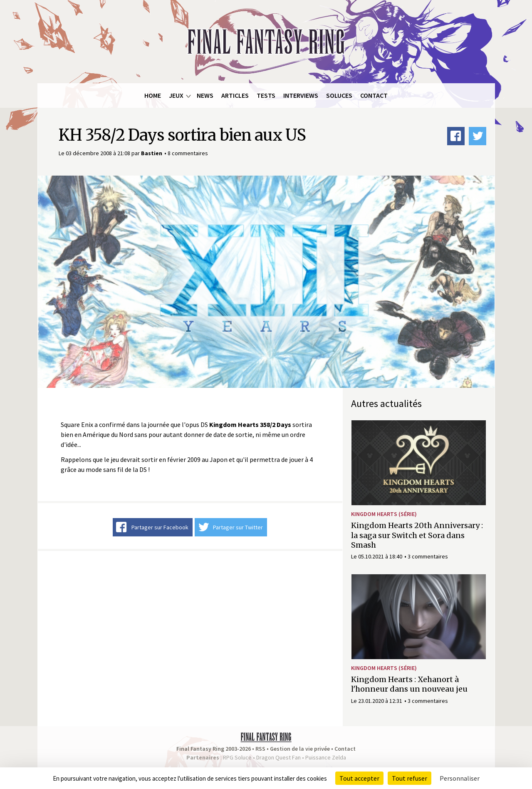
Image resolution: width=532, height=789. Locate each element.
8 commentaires (188, 153)
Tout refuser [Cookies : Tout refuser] (410, 778)
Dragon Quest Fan (278, 757)
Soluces (339, 95)
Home (153, 95)
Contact (374, 95)
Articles (235, 95)
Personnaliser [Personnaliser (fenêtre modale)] (460, 778)
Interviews (301, 95)
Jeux (176, 95)
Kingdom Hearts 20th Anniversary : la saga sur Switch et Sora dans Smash (417, 535)
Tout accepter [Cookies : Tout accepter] (359, 778)
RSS (260, 749)
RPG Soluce (237, 757)
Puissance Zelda (326, 757)
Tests (266, 95)
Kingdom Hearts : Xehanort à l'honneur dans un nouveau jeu (409, 684)
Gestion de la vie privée (300, 749)
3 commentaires (428, 556)
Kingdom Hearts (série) (384, 514)
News (205, 95)
